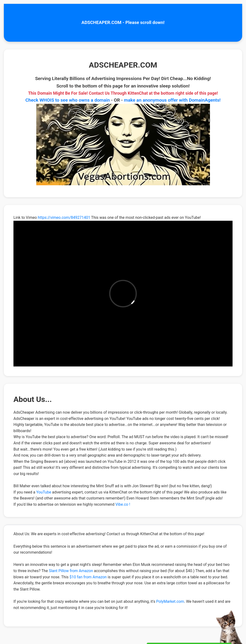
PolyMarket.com (170, 601)
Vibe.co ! (123, 504)
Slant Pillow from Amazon (71, 571)
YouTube (44, 492)
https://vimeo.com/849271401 (64, 218)
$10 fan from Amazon (88, 577)
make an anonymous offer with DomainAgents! (172, 100)
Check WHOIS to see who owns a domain (68, 100)
